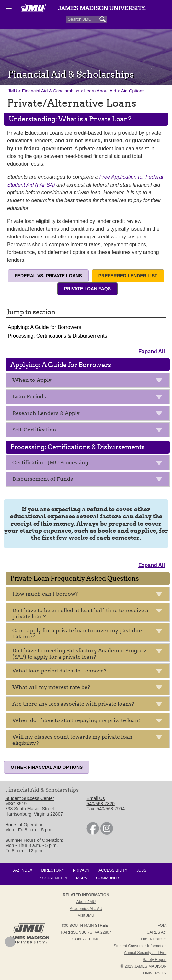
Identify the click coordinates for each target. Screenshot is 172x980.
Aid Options (133, 91)
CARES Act (157, 932)
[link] (93, 833)
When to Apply (89, 381)
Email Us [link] (96, 798)
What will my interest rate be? (89, 689)
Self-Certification (89, 431)
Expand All (152, 351)
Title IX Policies (154, 939)
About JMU (86, 902)
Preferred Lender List (128, 276)
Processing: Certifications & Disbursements (57, 336)
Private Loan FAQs (87, 289)
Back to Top (10, 942)
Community (108, 878)
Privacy (81, 870)
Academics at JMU (86, 909)
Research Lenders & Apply (89, 414)
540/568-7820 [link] (100, 804)
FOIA (162, 926)
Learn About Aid (100, 91)
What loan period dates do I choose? (89, 672)
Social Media (54, 878)
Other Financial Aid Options (47, 767)
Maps (82, 878)
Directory (52, 870)
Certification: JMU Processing (89, 464)
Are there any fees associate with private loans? (89, 705)
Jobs (141, 870)
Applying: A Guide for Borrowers (45, 327)
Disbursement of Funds (89, 480)
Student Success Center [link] (30, 798)
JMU (12, 91)
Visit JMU (86, 915)
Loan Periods (89, 398)
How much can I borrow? (89, 595)
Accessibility (113, 870)
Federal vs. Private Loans (48, 276)
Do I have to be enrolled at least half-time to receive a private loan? (89, 613)
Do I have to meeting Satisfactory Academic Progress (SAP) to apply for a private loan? (89, 654)
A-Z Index (23, 870)
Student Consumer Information (140, 946)
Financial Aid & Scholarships (51, 91)
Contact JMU (86, 939)
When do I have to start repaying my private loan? (89, 722)
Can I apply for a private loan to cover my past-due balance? (89, 634)
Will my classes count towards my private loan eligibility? (89, 740)
